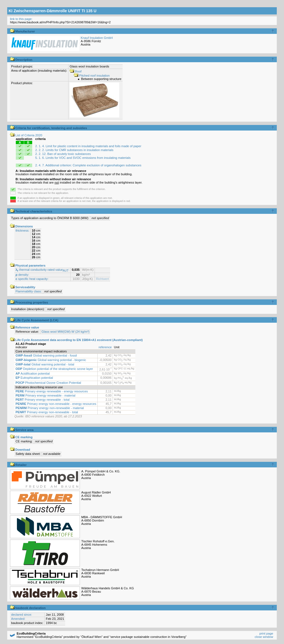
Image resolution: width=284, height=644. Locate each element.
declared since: (21, 615)
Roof (76, 71)
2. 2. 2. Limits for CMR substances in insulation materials (74, 150)
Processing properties (29, 302)
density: (22, 275)
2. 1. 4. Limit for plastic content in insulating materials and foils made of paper (88, 146)
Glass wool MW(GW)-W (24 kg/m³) (66, 332)
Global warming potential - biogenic (51, 360)
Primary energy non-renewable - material (50, 408)
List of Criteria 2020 (26, 135)
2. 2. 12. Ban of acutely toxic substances (63, 154)
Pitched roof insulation (92, 76)
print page (266, 633)
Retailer (18, 465)
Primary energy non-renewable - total (47, 412)
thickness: (22, 230)
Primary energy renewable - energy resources (52, 391)
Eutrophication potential (34, 378)
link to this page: (21, 19)
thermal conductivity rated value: (42, 270)
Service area (22, 430)
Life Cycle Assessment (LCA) (34, 320)
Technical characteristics (31, 211)
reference (105, 347)
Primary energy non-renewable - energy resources (56, 404)
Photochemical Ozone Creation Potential (48, 383)
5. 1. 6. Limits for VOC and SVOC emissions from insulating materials (83, 158)
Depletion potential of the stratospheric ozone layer (54, 369)
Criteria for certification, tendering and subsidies (49, 128)
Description (21, 60)
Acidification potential (33, 374)
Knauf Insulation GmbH (97, 38)
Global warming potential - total (45, 364)
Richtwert (102, 279)
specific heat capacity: (32, 279)
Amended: (18, 619)
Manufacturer (22, 31)
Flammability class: (29, 291)
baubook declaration (28, 608)
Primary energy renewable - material (45, 395)
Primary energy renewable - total (43, 400)
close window (264, 637)
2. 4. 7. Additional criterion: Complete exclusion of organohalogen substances (88, 165)
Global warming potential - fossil (46, 355)
